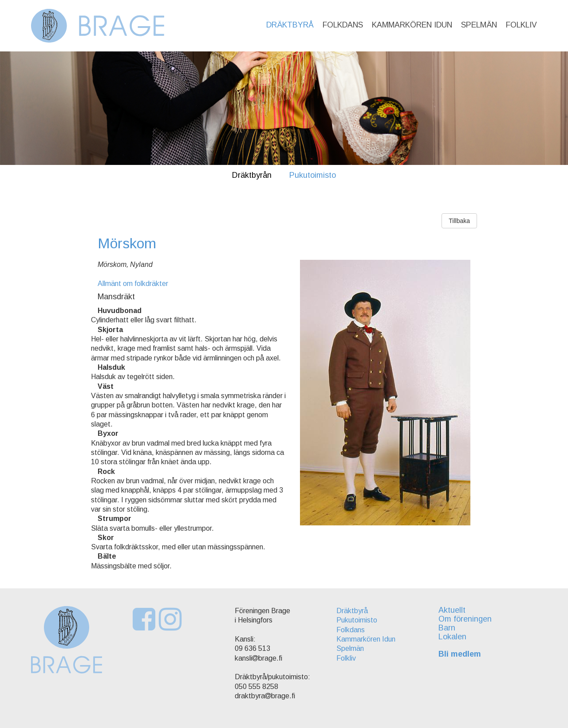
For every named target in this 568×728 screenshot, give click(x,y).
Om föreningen (465, 619)
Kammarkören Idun (412, 25)
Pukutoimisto (313, 175)
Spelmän (479, 25)
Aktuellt (452, 610)
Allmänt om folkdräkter (133, 284)
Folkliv (521, 25)
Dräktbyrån (252, 175)
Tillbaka (459, 221)
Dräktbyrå (290, 25)
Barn (447, 628)
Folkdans (343, 25)
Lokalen (452, 637)
